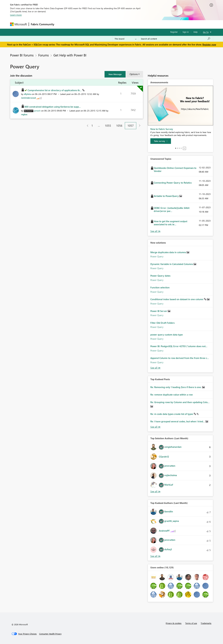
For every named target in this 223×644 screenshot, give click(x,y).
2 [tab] (177, 148)
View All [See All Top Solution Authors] (155, 492)
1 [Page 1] (92, 126)
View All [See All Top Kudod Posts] (155, 427)
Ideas (88, 24)
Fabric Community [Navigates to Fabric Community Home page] (43, 24)
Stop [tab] (184, 148)
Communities (101, 24)
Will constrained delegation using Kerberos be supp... (53, 107)
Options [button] (134, 74)
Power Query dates (160, 276)
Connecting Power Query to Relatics (173, 183)
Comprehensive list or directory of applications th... (55, 90)
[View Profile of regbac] (24, 114)
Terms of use (191, 623)
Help (196, 32)
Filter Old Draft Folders (162, 323)
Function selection (160, 287)
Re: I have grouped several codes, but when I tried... (178, 421)
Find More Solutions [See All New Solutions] (155, 368)
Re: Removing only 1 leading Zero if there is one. (176, 387)
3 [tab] (179, 148)
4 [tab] (181, 148)
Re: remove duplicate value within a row (172, 395)
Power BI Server (159, 311)
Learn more (16, 15)
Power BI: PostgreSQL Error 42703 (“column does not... (179, 346)
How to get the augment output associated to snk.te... (171, 223)
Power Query (157, 256)
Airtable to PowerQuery (167, 196)
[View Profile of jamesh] (37, 111)
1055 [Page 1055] (108, 126)
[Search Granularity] (126, 39)
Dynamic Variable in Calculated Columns (172, 264)
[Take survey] (161, 141)
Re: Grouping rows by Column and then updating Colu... (180, 402)
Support (140, 24)
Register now (209, 44)
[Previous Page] (86, 126)
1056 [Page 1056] (119, 126)
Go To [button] (206, 32)
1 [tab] (176, 148)
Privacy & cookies (174, 623)
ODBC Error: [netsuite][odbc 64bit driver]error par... (172, 209)
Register (174, 32)
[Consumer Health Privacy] (50, 634)
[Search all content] (176, 39)
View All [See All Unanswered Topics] (155, 231)
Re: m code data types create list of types (172, 414)
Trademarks (206, 623)
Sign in (186, 32)
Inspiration (75, 24)
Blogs (115, 24)
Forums (61, 24)
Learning (127, 24)
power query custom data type (167, 335)
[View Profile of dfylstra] (28, 94)
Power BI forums (22, 55)
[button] (115, 74)
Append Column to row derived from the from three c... (180, 358)
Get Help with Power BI (70, 55)
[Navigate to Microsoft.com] (18, 24)
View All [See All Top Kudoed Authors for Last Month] (155, 556)
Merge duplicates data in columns (168, 252)
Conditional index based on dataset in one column (177, 299)
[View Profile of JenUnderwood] (28, 98)
